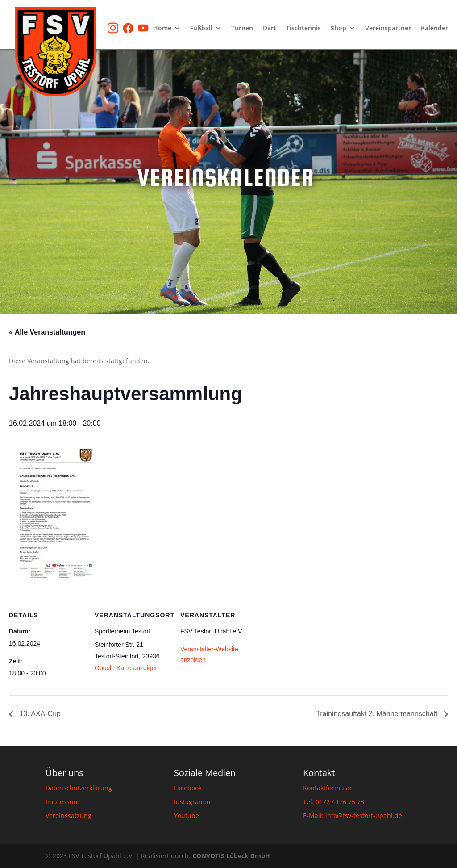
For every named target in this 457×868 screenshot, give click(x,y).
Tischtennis (303, 29)
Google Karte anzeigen (127, 668)
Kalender (434, 29)
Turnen (242, 29)
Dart (270, 29)
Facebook (188, 788)
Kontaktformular (328, 788)
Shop (339, 29)
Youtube (187, 816)
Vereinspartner (388, 29)
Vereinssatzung (69, 816)
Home (162, 29)
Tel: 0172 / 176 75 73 (334, 802)
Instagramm (192, 802)
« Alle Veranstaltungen (47, 332)
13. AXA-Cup (39, 714)
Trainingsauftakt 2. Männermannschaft (378, 714)
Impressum (62, 802)
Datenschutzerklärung (79, 788)
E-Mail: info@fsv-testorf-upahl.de (353, 816)
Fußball (201, 29)
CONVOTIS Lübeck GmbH (231, 856)
